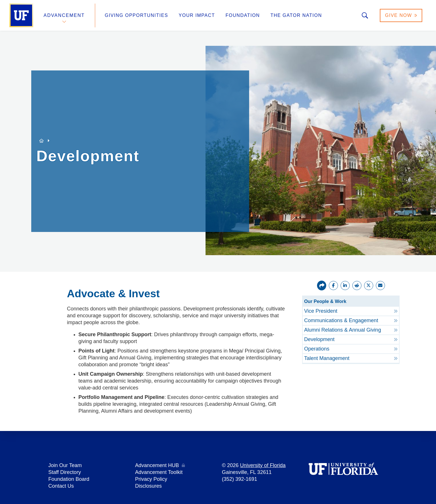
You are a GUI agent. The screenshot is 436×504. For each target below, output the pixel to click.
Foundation (243, 15)
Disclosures (148, 486)
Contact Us (61, 486)
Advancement (64, 15)
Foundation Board (69, 479)
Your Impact (197, 15)
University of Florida (263, 465)
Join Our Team (65, 465)
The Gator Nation (296, 15)
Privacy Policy (151, 479)
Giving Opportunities (137, 15)
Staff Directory (64, 472)
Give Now (401, 15)
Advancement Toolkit (159, 472)
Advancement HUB (157, 465)
